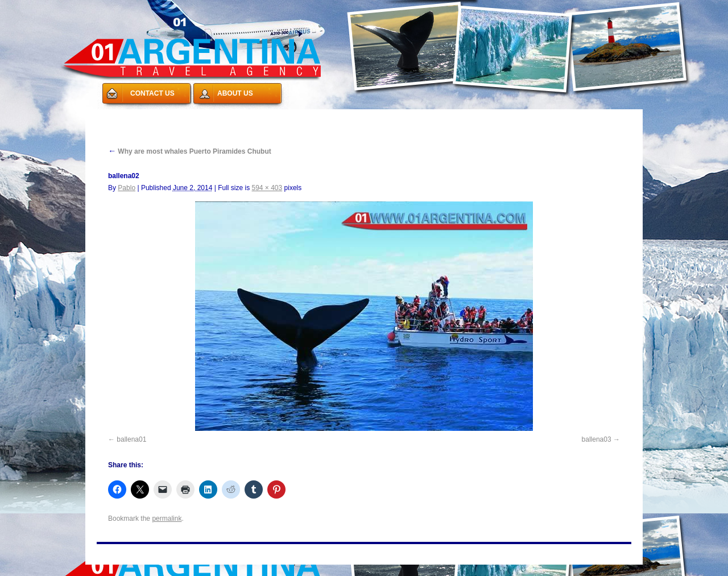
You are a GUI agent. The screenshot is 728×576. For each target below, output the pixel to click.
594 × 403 (267, 188)
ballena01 (131, 439)
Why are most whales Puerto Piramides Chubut (190, 151)
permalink (167, 519)
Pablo (127, 188)
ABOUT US (235, 93)
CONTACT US (152, 93)
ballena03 (597, 439)
